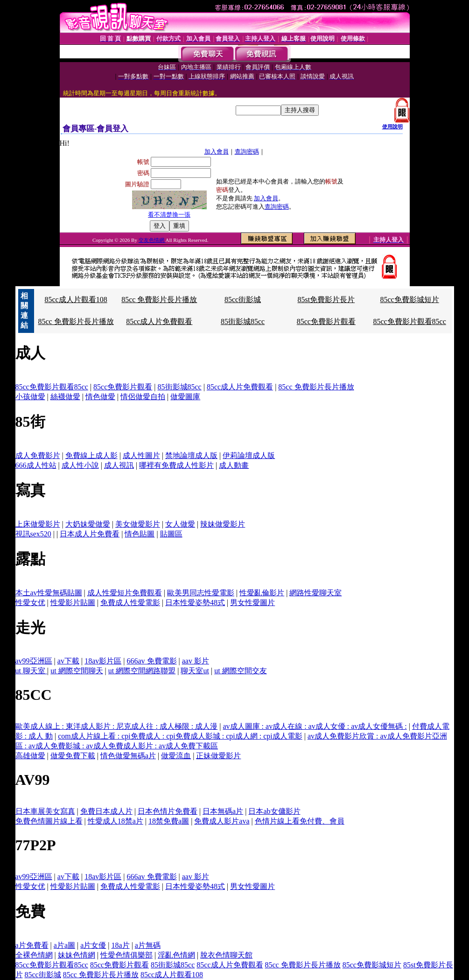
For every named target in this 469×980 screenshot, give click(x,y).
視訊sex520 (33, 534)
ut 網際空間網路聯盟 (142, 671)
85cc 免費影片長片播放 (159, 300)
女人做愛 (180, 524)
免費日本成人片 (106, 811)
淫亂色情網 (176, 955)
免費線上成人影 (91, 455)
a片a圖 (64, 945)
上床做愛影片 (38, 524)
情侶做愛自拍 (143, 397)
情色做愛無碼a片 (128, 756)
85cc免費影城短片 (410, 300)
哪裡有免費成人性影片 (176, 465)
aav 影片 (196, 661)
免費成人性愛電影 (130, 603)
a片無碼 (148, 945)
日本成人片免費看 (90, 534)
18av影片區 (103, 661)
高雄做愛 (30, 756)
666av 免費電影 (151, 661)
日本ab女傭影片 (274, 811)
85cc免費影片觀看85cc (409, 321)
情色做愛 (100, 397)
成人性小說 (80, 465)
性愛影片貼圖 (73, 603)
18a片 (121, 945)
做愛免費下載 (73, 756)
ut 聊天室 (31, 671)
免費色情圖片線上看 (49, 821)
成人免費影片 (38, 455)
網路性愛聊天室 (315, 593)
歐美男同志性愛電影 (201, 593)
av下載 (68, 661)
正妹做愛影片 (218, 756)
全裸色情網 (34, 955)
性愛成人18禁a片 (115, 821)
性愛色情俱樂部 (126, 955)
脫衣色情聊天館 (226, 955)
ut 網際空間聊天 (77, 671)
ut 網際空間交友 (240, 671)
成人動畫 (234, 465)
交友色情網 (152, 240)
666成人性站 (36, 465)
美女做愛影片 (138, 524)
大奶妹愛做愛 (88, 524)
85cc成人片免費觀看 (159, 321)
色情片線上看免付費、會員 (300, 821)
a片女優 (93, 945)
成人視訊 (119, 465)
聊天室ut (195, 671)
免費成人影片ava (222, 821)
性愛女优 (30, 603)
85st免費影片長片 (326, 300)
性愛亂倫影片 (262, 593)
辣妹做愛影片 (223, 524)
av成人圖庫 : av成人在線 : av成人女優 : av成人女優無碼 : (315, 726)
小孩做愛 (30, 397)
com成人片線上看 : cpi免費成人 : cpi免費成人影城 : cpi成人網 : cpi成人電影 (180, 736)
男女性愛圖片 (252, 603)
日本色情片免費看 (168, 811)
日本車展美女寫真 (45, 811)
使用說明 (392, 127)
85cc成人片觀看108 (76, 300)
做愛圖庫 (185, 397)
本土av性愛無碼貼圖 (49, 593)
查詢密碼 (247, 152)
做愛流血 (176, 756)
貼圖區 (171, 534)
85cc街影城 (243, 300)
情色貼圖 (140, 534)
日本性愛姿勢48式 (195, 603)
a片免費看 (32, 945)
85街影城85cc (243, 321)
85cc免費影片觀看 (326, 321)
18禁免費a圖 (169, 821)
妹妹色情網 (77, 955)
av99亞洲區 (34, 661)
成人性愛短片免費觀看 (125, 593)
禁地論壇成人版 (191, 455)
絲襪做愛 (65, 397)
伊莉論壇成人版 (249, 455)
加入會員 (217, 152)
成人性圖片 (141, 455)
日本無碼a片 (223, 811)
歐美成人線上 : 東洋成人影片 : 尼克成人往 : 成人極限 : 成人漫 (117, 726)
